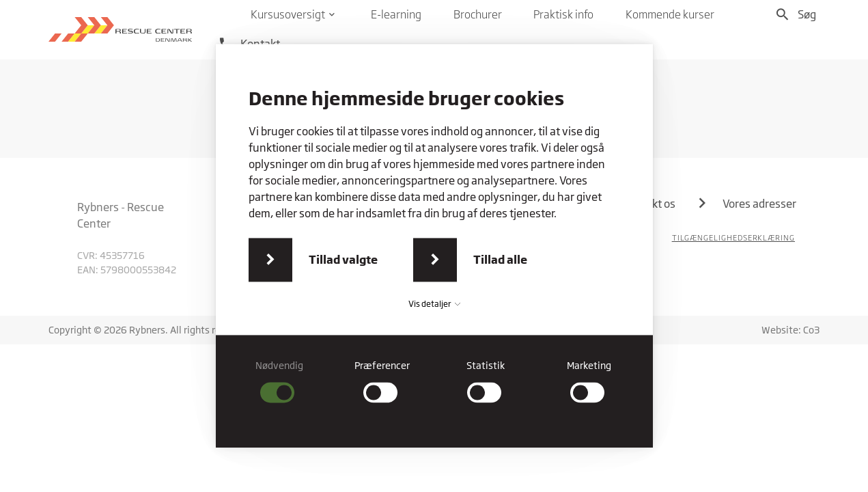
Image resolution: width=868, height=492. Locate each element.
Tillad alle (500, 259)
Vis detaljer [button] (434, 304)
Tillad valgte (343, 259)
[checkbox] (279, 381)
